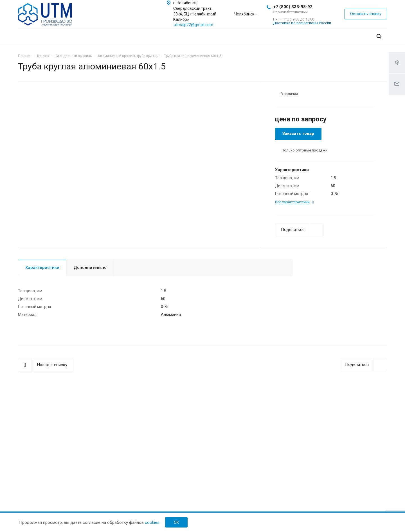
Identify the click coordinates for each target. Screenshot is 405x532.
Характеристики (42, 268)
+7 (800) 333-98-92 (293, 7)
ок (176, 522)
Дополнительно (90, 268)
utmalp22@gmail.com (193, 25)
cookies (152, 522)
